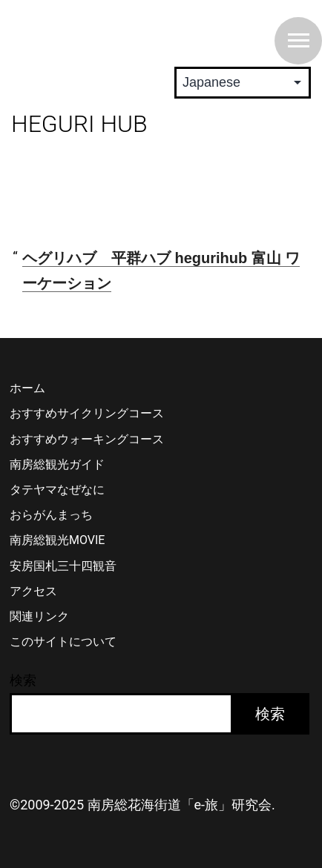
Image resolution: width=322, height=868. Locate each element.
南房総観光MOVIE (57, 540)
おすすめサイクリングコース (87, 413)
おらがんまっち (51, 515)
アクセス (33, 591)
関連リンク (39, 616)
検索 (23, 680)
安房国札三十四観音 (63, 566)
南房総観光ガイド (57, 464)
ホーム (27, 388)
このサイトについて (63, 642)
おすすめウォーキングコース (87, 439)
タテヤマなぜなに (57, 490)
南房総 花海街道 (104, 33)
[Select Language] (243, 83)
